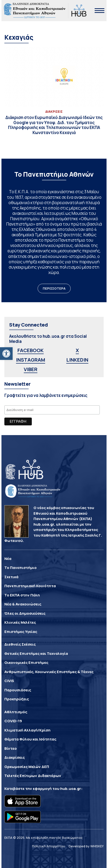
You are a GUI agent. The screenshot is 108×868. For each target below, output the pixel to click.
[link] (6, 354)
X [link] (77, 350)
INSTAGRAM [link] (31, 360)
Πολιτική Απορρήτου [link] (49, 846)
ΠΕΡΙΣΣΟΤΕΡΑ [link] (54, 288)
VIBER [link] (31, 369)
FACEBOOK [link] (31, 350)
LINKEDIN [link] (77, 360)
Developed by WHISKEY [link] (86, 846)
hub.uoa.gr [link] (71, 789)
